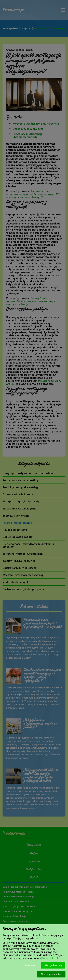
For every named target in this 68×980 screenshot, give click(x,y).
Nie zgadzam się (53, 965)
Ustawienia (30, 965)
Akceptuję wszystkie (51, 974)
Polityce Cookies (52, 958)
